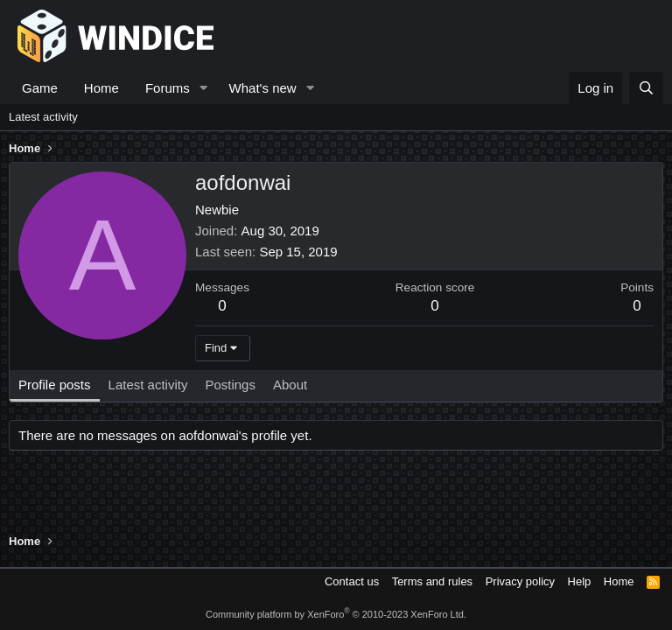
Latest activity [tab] (148, 385)
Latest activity (43, 117)
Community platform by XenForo (336, 614)
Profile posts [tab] (55, 385)
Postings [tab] (230, 385)
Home (101, 88)
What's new (263, 88)
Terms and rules (432, 581)
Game (40, 88)
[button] (204, 88)
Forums (168, 88)
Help (580, 581)
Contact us (352, 581)
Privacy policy (520, 581)
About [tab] (290, 385)
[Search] (646, 88)
